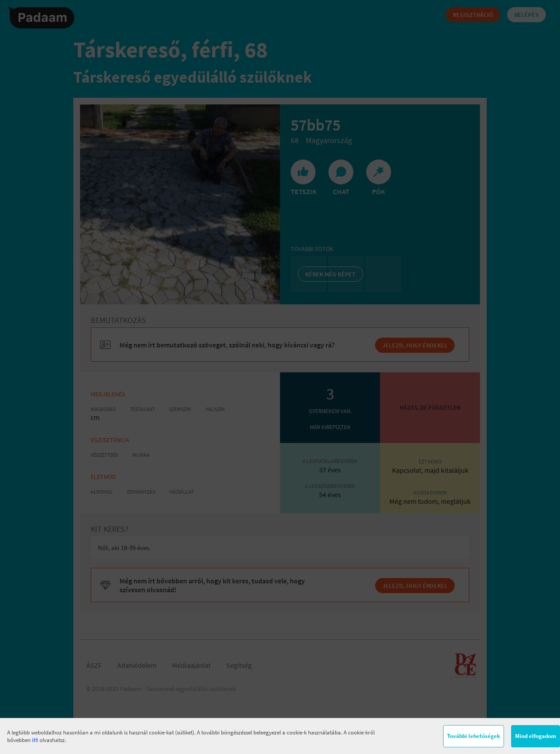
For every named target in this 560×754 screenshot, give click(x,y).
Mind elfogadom (536, 736)
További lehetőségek (474, 736)
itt (35, 740)
